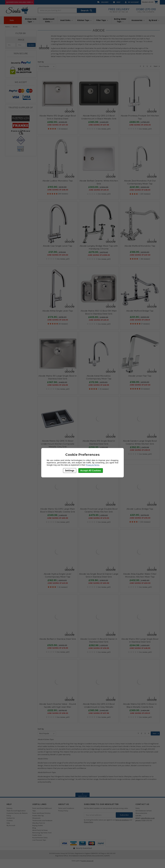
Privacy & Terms (93, 465)
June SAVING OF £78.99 (58, 648)
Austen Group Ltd (87, 861)
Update (31, 45)
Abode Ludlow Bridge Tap (140, 509)
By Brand (154, 20)
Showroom (36, 818)
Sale (13, 20)
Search (86, 10)
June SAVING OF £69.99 (58, 518)
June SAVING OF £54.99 (58, 385)
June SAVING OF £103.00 (140, 125)
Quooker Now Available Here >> (20, 2)
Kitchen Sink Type (31, 20)
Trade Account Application (16, 811)
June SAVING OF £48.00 (58, 190)
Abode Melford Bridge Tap (140, 311)
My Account (132, 2)
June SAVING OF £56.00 (58, 713)
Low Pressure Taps (39, 840)
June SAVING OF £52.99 (99, 648)
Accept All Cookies (91, 470)
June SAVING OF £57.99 (99, 125)
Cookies (10, 820)
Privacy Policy (63, 811)
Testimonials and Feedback (42, 820)
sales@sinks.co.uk (148, 818)
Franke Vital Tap (38, 816)
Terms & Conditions (122, 820)
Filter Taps (102, 20)
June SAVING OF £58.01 (140, 320)
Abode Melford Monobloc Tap (140, 246)
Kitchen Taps (84, 20)
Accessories (138, 20)
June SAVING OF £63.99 (99, 583)
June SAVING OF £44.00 (58, 320)
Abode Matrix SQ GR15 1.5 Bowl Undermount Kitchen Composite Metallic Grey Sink (58, 444)
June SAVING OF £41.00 (58, 583)
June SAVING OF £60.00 (140, 583)
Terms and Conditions (66, 808)
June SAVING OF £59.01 (140, 450)
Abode (15, 27)
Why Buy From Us (39, 823)
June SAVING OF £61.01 (99, 190)
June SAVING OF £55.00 (140, 518)
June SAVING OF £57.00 (58, 125)
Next (157, 66)
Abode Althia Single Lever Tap (58, 311)
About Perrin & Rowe (40, 830)
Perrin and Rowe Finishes (41, 813)
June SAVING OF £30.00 (58, 255)
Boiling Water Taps (120, 20)
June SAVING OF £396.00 (99, 255)
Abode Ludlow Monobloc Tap (58, 181)
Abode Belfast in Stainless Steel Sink (58, 639)
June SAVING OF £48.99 (140, 648)
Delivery (103, 2)
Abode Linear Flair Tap (140, 376)
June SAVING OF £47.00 (140, 255)
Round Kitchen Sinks (40, 838)
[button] (21, 40)
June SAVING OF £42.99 (99, 385)
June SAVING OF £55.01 (140, 713)
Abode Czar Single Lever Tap (58, 246)
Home (7, 27)
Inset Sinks (66, 20)
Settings (70, 470)
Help (117, 2)
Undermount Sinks (49, 20)
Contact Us (11, 818)
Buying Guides (38, 825)
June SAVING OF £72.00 (99, 518)
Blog (34, 828)
